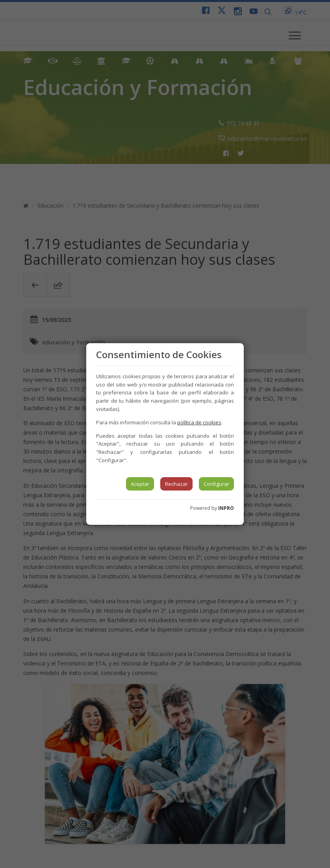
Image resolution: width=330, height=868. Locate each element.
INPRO (226, 508)
